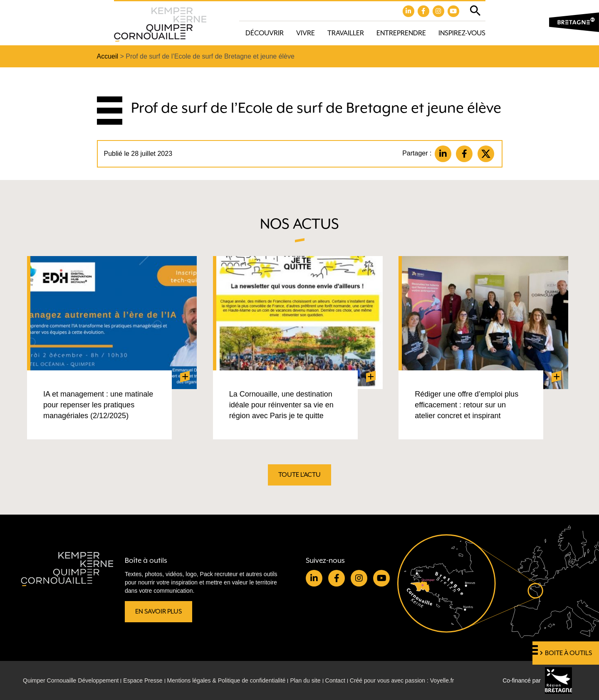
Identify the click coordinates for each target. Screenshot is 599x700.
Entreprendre (401, 33)
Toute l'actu (299, 475)
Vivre (306, 33)
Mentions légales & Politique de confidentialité (226, 680)
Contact (335, 680)
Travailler (346, 33)
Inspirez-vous (462, 33)
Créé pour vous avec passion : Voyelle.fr (402, 680)
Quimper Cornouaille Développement (71, 680)
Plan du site (305, 680)
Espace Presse (143, 680)
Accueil (108, 56)
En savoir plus (158, 611)
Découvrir (265, 33)
